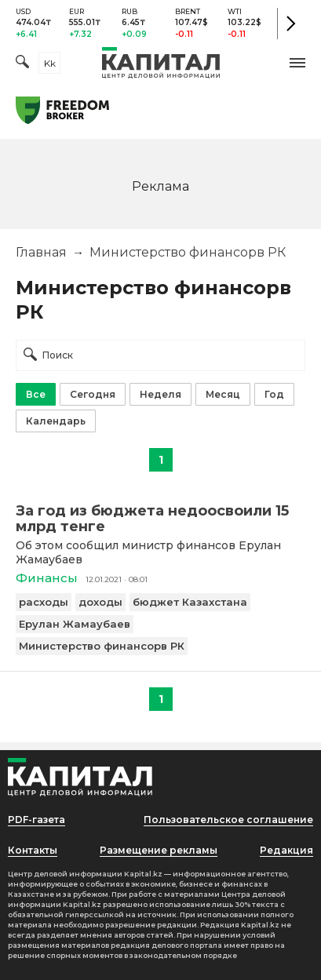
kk (50, 63)
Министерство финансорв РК (102, 646)
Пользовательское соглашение (228, 820)
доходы (100, 602)
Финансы (47, 578)
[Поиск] (22, 63)
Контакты (33, 850)
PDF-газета (36, 820)
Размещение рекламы (159, 850)
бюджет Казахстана (190, 602)
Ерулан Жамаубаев (75, 624)
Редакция (286, 850)
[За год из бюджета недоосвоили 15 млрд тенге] (160, 519)
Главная (41, 252)
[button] (297, 63)
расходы (44, 602)
